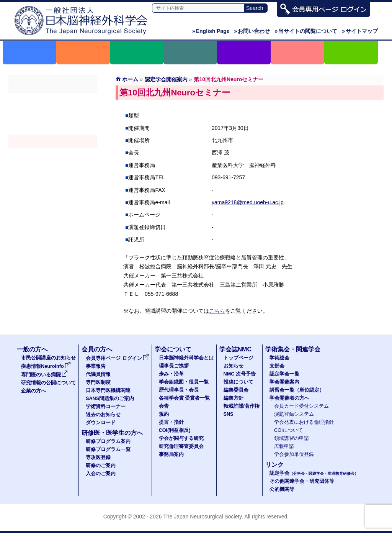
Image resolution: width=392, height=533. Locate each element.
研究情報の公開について (48, 383)
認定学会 (314, 473)
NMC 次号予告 (240, 374)
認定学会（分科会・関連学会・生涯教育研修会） (53, 128)
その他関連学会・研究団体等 (302, 481)
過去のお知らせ (103, 415)
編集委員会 (236, 390)
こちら (217, 311)
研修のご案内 (101, 466)
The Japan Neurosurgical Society (202, 517)
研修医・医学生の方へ (112, 433)
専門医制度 (98, 382)
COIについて (288, 430)
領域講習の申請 (292, 438)
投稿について (238, 382)
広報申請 (284, 446)
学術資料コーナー (106, 407)
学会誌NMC (235, 349)
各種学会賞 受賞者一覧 (185, 398)
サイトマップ (360, 31)
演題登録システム (294, 414)
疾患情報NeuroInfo (46, 366)
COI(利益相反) (175, 430)
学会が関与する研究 (181, 438)
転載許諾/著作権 (242, 406)
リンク (274, 465)
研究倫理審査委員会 (181, 446)
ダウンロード (101, 423)
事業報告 (96, 366)
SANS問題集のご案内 (110, 399)
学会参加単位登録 (294, 454)
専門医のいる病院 (44, 375)
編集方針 (234, 398)
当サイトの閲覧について (306, 31)
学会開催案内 (53, 141)
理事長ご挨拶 (174, 366)
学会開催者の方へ (53, 169)
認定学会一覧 (284, 374)
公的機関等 (282, 489)
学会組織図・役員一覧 (184, 382)
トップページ (238, 358)
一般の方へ (32, 349)
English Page (211, 31)
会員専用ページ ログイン (117, 358)
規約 (164, 414)
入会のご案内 (101, 474)
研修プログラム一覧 (108, 449)
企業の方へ (33, 391)
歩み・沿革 (171, 374)
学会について (173, 349)
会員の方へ (97, 349)
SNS (229, 414)
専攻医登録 (98, 458)
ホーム (130, 79)
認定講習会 (53, 155)
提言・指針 (171, 422)
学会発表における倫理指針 (304, 422)
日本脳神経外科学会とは (186, 358)
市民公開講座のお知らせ (48, 358)
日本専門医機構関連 (108, 390)
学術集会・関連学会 (293, 349)
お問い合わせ (252, 31)
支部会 (53, 114)
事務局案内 (171, 454)
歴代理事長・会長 (179, 390)
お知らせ (234, 366)
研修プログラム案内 (108, 441)
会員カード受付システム (301, 406)
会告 (164, 406)
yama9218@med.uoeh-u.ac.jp (248, 202)
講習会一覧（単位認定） (297, 390)
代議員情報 (98, 374)
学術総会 (53, 100)
